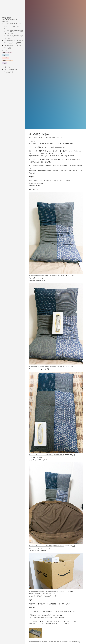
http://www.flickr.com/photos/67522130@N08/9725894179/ (47, 366)
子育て (4, 63)
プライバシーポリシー (10, 70)
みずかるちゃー (40, 134)
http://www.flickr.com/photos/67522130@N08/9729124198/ (47, 276)
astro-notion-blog (7, 53)
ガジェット (6, 55)
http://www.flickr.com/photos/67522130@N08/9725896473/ (47, 591)
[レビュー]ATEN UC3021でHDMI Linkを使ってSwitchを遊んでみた (14, 26)
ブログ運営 (6, 58)
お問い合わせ (8, 67)
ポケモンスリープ (7, 61)
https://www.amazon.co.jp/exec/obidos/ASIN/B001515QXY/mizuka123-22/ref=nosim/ (54, 642)
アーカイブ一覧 (8, 72)
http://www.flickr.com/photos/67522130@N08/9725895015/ (47, 455)
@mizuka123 (58, 147)
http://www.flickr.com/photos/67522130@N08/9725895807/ (47, 546)
